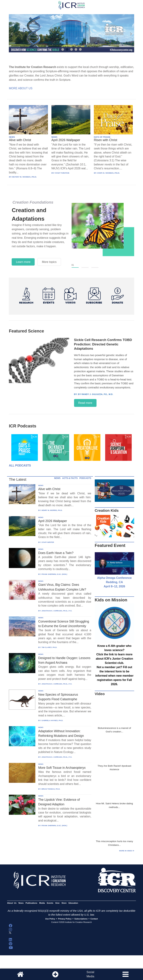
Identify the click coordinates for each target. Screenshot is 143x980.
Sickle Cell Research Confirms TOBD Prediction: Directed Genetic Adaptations (103, 344)
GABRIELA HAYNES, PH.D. (52, 720)
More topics (49, 262)
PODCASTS (85, 478)
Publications (31, 903)
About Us (12, 903)
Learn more (23, 262)
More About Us (21, 88)
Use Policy (50, 919)
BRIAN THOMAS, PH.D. (51, 789)
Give (57, 903)
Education (73, 903)
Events (50, 903)
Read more (85, 403)
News (21, 903)
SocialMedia (90, 974)
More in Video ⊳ (127, 851)
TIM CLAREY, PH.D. (49, 647)
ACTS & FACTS (70, 478)
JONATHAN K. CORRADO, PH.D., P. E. (57, 611)
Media (42, 903)
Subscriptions (81, 919)
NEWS (12, 137)
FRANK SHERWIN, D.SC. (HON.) (54, 574)
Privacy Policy (65, 919)
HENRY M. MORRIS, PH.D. (52, 510)
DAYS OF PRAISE (102, 137)
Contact (94, 919)
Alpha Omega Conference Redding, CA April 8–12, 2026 (114, 582)
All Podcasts (20, 466)
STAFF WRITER (48, 542)
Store (64, 903)
